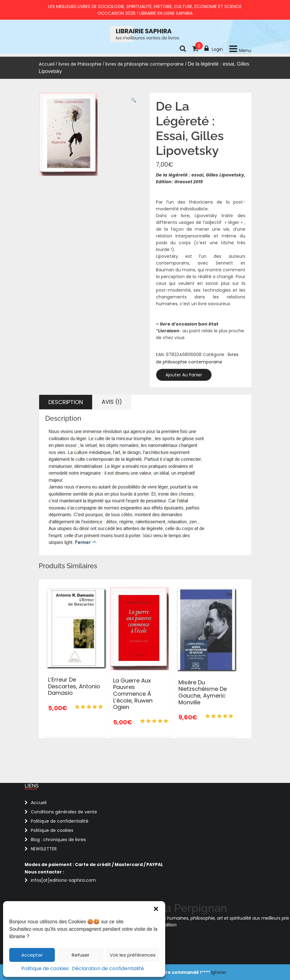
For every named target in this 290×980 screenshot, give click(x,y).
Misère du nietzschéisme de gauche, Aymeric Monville (203, 692)
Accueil (47, 64)
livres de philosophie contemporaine (145, 64)
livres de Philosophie (80, 64)
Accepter (32, 955)
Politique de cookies (45, 968)
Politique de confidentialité (60, 821)
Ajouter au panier (184, 375)
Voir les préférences (133, 955)
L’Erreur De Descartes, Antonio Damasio (74, 686)
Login (214, 49)
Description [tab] (66, 402)
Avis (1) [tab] (112, 402)
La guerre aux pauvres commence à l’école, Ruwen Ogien (133, 694)
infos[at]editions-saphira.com (63, 880)
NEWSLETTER (44, 849)
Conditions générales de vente (64, 812)
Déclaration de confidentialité (108, 968)
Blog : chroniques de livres (58, 840)
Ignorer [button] (219, 972)
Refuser (81, 955)
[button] (156, 909)
